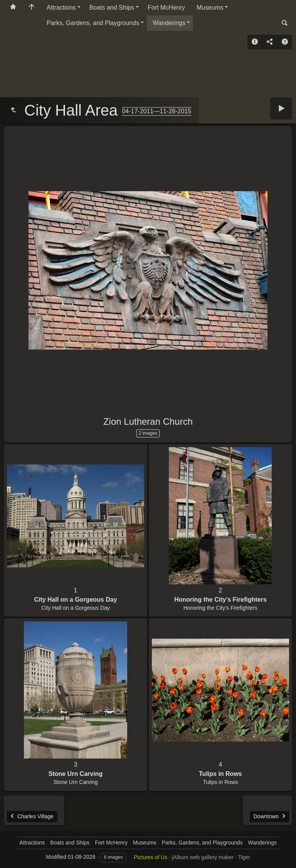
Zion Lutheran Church (148, 421)
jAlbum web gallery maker (203, 857)
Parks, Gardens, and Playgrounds (93, 23)
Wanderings (169, 23)
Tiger (244, 857)
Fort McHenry (166, 8)
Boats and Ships (112, 8)
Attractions (61, 8)
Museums (210, 8)
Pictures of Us (151, 857)
